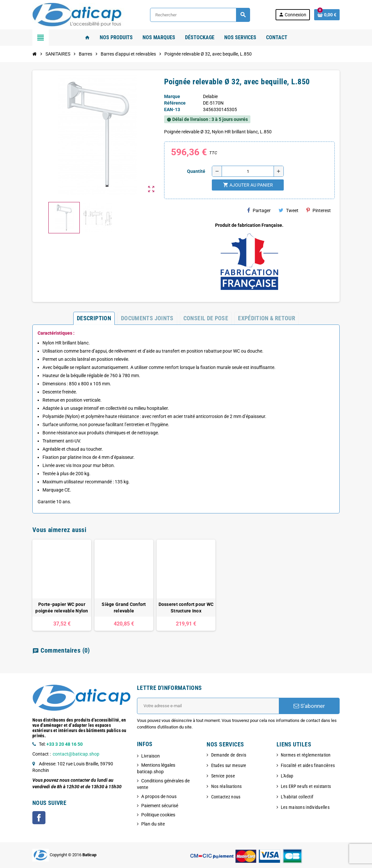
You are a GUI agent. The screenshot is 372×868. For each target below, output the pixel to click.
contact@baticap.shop (76, 754)
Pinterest (319, 210)
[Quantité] (248, 171)
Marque (172, 96)
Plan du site (153, 824)
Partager (259, 210)
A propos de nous (159, 796)
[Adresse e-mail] (208, 706)
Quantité (196, 171)
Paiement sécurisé (160, 806)
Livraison (151, 756)
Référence (175, 103)
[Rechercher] (200, 15)
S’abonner (309, 706)
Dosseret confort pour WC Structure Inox (186, 608)
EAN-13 (172, 109)
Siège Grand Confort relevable (124, 608)
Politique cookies (158, 815)
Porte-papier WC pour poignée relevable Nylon (62, 608)
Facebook (39, 818)
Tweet (288, 210)
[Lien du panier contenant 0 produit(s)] (327, 15)
